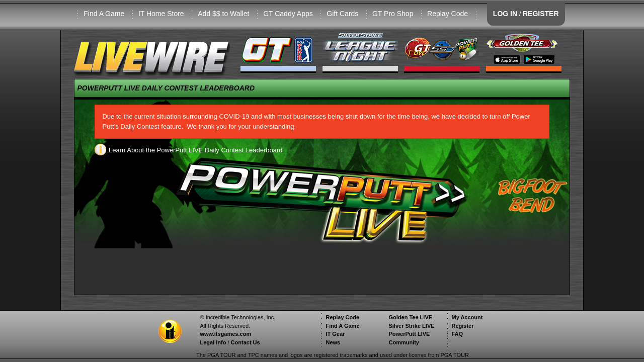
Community (404, 342)
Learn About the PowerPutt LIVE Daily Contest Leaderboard (188, 150)
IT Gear (335, 334)
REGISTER (541, 14)
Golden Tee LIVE (410, 317)
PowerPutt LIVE (409, 334)
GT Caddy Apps (288, 14)
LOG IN (505, 14)
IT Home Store (161, 14)
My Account (467, 317)
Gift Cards (342, 14)
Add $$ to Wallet (223, 14)
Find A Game (104, 14)
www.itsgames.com (225, 334)
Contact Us (246, 342)
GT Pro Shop (393, 14)
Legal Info (213, 342)
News (333, 342)
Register (462, 326)
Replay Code (448, 14)
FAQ (457, 334)
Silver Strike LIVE (411, 326)
